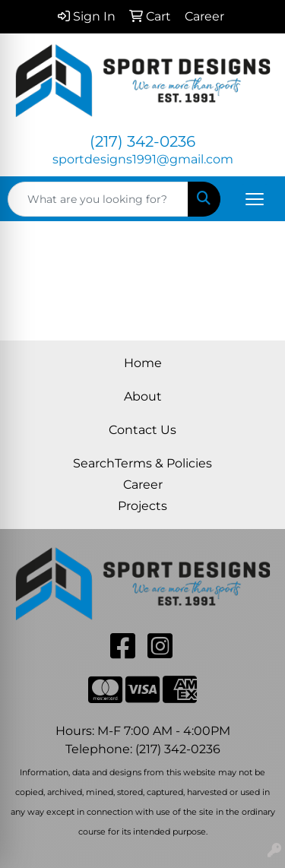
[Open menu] (255, 199)
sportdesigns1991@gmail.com (143, 159)
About (143, 396)
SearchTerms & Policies (142, 463)
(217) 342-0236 (142, 141)
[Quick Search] (98, 199)
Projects (142, 506)
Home (143, 363)
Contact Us (142, 430)
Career (143, 485)
